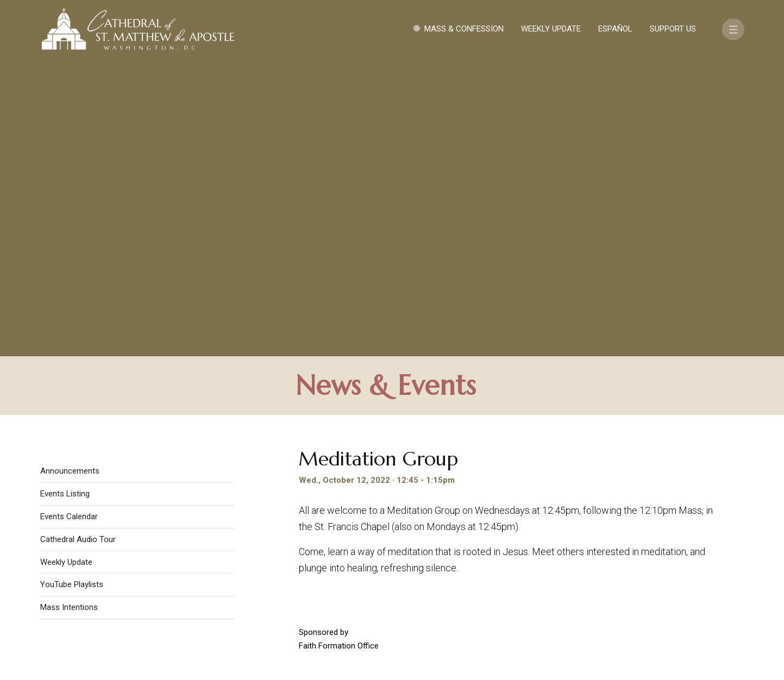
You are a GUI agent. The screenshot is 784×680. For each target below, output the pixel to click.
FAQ (681, 565)
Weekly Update (551, 29)
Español (615, 29)
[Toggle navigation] (733, 29)
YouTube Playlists (72, 293)
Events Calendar (69, 225)
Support (639, 565)
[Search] (678, 596)
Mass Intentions (69, 316)
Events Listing (65, 202)
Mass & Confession (464, 29)
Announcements (70, 179)
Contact (585, 565)
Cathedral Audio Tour (78, 248)
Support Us (673, 29)
